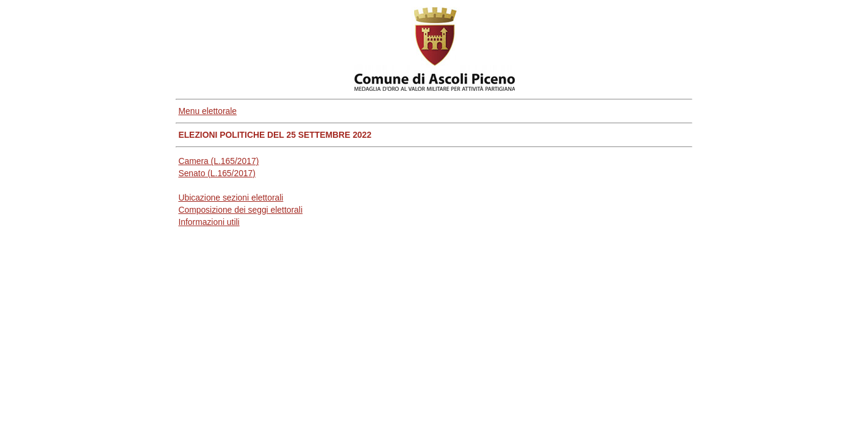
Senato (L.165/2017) (217, 173)
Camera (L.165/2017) (218, 161)
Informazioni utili (209, 222)
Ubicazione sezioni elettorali (231, 198)
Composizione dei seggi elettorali (240, 210)
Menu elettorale (207, 111)
